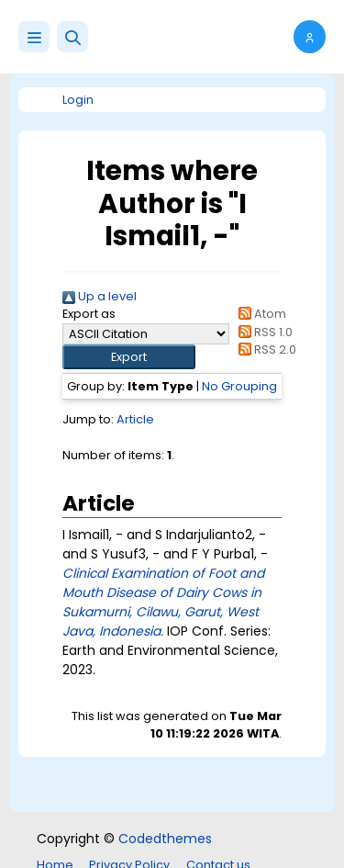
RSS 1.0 (263, 332)
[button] (72, 37)
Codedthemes (165, 839)
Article (135, 419)
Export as (89, 314)
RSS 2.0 (265, 349)
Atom (260, 314)
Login (78, 100)
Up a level (100, 296)
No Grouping (239, 386)
